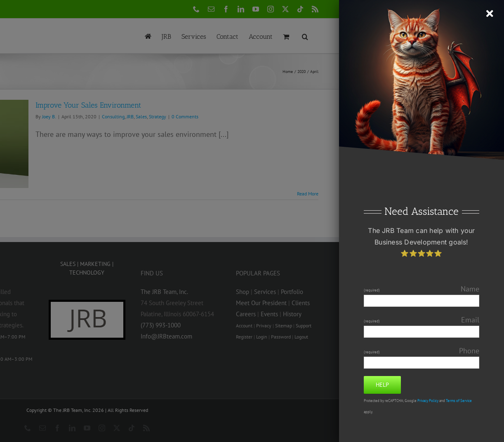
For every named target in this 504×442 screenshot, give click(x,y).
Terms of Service (459, 401)
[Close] (490, 14)
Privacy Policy (428, 401)
